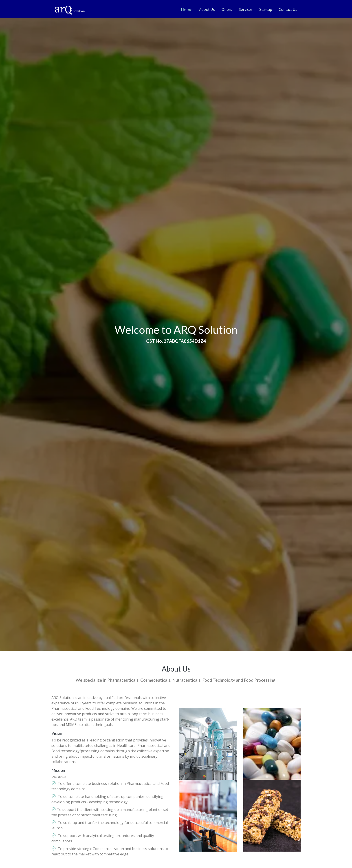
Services (246, 9)
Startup (266, 9)
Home (187, 10)
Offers (227, 9)
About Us (207, 9)
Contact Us (288, 9)
